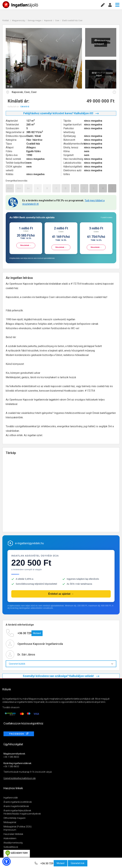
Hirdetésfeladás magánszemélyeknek (22, 814)
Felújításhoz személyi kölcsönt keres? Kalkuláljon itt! (61, 113)
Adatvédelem (10, 838)
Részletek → (26, 245)
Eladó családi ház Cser (72, 21)
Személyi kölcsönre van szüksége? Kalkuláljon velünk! (61, 676)
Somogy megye (34, 21)
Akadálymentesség (13, 843)
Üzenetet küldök (61, 664)
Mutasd (61, 863)
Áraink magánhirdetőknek (16, 806)
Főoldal (6, 21)
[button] (7, 861)
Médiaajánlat (10, 822)
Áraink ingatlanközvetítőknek (18, 802)
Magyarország (18, 21)
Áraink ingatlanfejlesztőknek (17, 811)
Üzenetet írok (78, 863)
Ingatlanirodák (11, 798)
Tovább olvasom (11, 707)
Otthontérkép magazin (15, 818)
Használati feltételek (13, 834)
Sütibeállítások (11, 847)
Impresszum (10, 830)
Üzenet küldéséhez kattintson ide (20, 778)
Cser (57, 21)
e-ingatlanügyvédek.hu (29, 543)
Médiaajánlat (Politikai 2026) (18, 827)
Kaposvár (48, 21)
